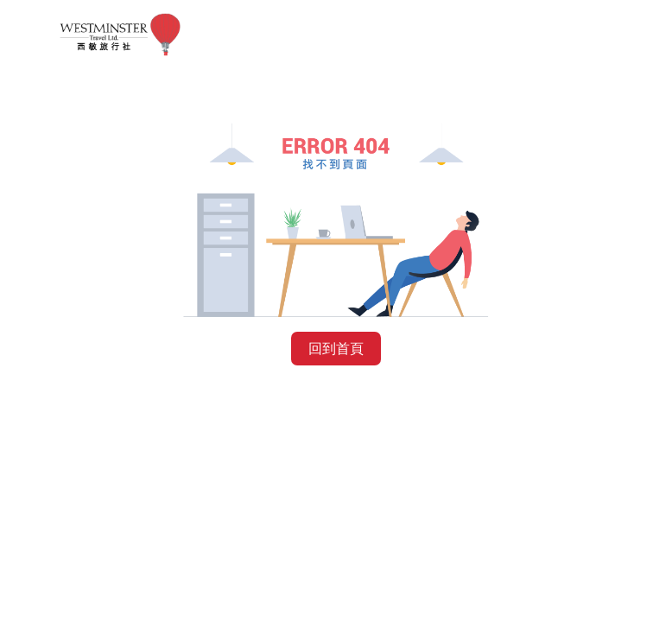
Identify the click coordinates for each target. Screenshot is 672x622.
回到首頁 (336, 349)
